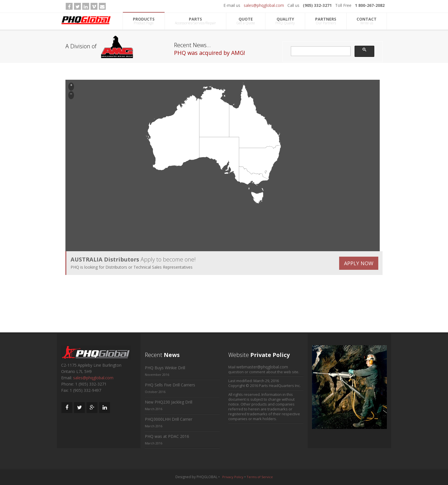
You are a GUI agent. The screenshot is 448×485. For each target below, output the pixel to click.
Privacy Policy (233, 477)
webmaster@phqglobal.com (262, 367)
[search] (320, 51)
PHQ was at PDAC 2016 (167, 436)
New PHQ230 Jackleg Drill (169, 402)
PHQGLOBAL (207, 477)
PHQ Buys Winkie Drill (165, 368)
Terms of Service (260, 477)
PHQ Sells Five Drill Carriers (170, 385)
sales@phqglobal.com (264, 5)
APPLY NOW (359, 263)
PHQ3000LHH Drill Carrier (169, 419)
